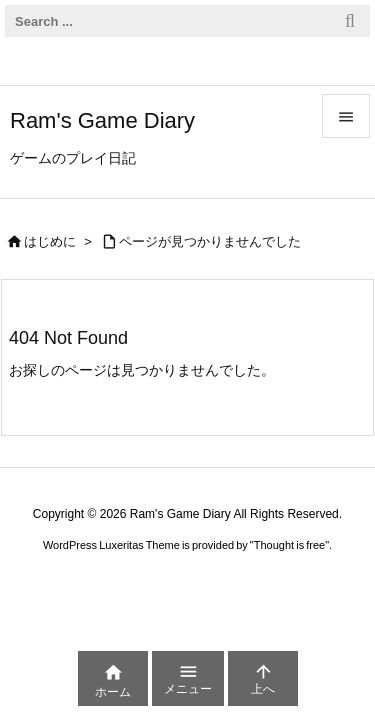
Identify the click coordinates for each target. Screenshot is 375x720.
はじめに (50, 241)
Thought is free (289, 545)
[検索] (350, 21)
